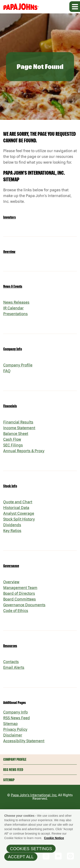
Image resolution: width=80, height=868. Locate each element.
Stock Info (10, 486)
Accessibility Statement (24, 741)
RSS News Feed (17, 718)
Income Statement (19, 428)
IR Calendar (13, 308)
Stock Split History (19, 519)
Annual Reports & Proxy (24, 451)
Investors (9, 217)
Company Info (13, 349)
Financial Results (18, 422)
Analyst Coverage (19, 513)
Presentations (15, 314)
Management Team (20, 588)
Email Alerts (14, 667)
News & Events (13, 286)
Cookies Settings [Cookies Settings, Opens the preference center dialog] (31, 850)
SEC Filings (13, 445)
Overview (9, 252)
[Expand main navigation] (75, 7)
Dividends (12, 525)
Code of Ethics (16, 611)
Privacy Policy (15, 729)
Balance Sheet (16, 434)
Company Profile (18, 365)
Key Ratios (12, 531)
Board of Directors (19, 593)
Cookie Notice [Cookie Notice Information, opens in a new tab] (54, 839)
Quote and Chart (18, 502)
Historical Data (16, 508)
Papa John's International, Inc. (34, 795)
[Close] (75, 815)
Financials (10, 406)
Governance (11, 566)
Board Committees (20, 599)
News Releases (16, 302)
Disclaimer (13, 735)
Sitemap (10, 724)
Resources (10, 646)
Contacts (11, 662)
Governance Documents (24, 605)
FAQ (7, 371)
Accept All (21, 858)
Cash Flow (12, 439)
